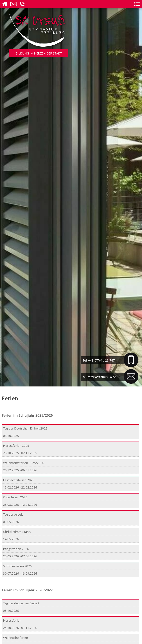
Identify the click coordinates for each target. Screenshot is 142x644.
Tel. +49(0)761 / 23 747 (99, 360)
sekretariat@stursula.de (99, 377)
